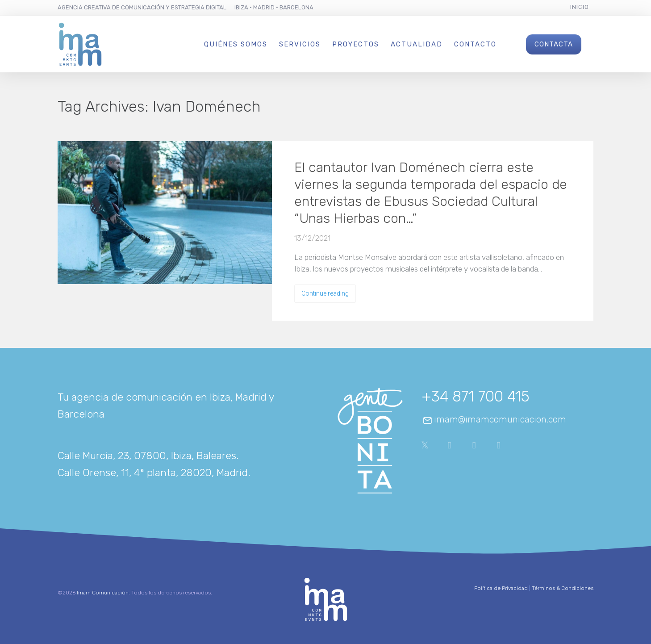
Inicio (580, 7)
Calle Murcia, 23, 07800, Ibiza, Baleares (147, 456)
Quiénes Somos (236, 44)
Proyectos (356, 44)
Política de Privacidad (501, 588)
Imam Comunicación (103, 593)
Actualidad (417, 44)
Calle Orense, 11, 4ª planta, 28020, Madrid (153, 473)
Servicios (300, 44)
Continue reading (325, 293)
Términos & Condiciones (563, 588)
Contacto (475, 44)
